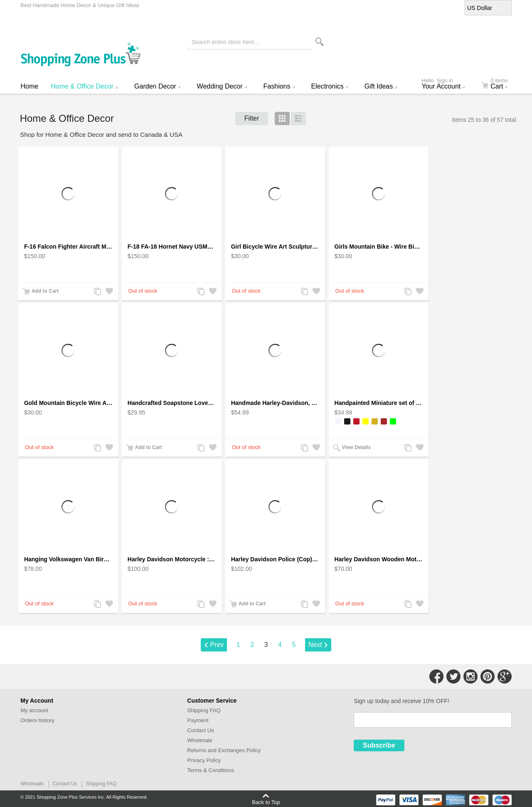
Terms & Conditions (211, 770)
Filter (252, 118)
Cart (499, 84)
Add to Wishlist (109, 292)
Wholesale (200, 740)
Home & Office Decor (82, 86)
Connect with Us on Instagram (470, 676)
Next (315, 645)
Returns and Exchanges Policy (224, 750)
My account (34, 710)
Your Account (447, 84)
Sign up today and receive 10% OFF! (401, 701)
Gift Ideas (379, 86)
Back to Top (266, 802)
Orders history (37, 720)
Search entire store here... (225, 42)
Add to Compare (97, 292)
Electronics (328, 86)
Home (30, 86)
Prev (217, 645)
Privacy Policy (204, 760)
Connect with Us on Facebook (436, 676)
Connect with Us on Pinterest (488, 676)
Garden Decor (155, 86)
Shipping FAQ (204, 710)
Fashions (277, 86)
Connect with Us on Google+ (505, 676)
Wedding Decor (220, 86)
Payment (198, 720)
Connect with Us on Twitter (453, 676)
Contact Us (200, 730)
